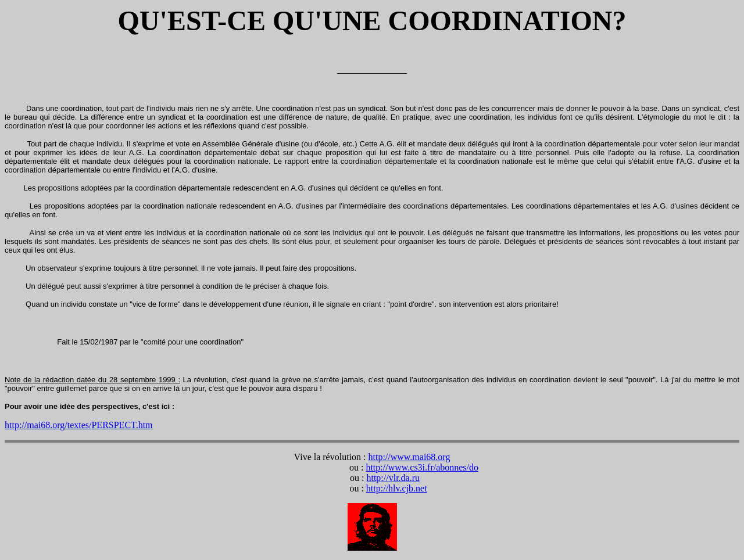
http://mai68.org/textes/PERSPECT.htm (79, 425)
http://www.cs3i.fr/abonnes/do (422, 467)
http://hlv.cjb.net (397, 488)
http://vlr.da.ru (393, 478)
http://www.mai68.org (409, 457)
